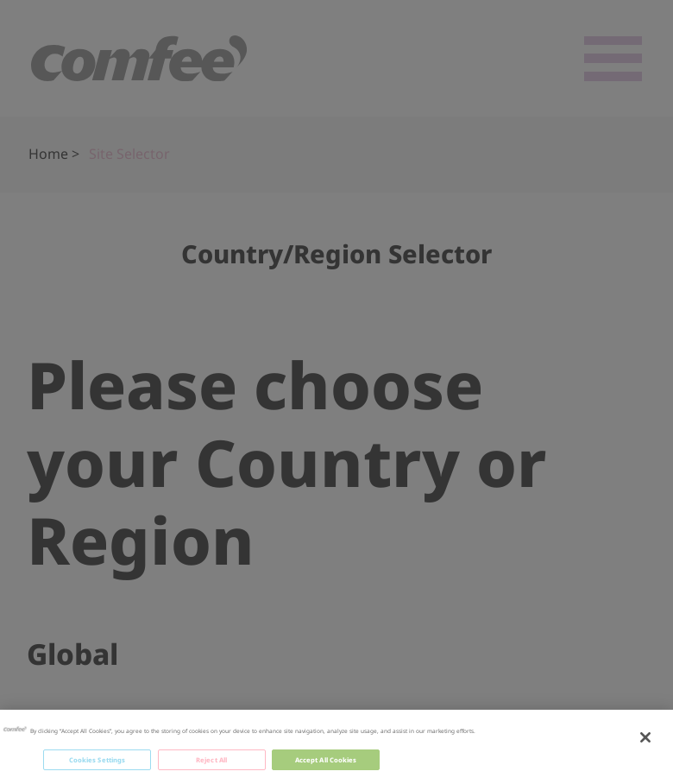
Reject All (211, 761)
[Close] (645, 738)
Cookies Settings (97, 761)
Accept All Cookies (326, 761)
